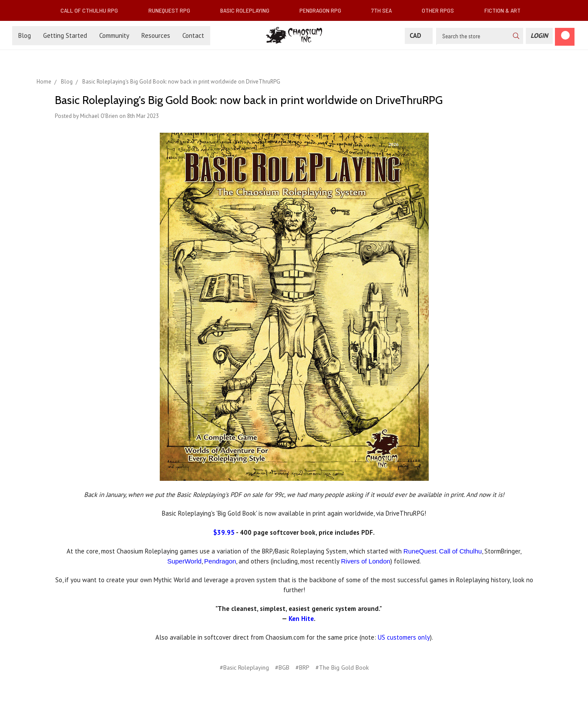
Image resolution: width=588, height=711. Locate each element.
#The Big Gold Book (342, 667)
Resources (156, 35)
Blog (25, 35)
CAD (419, 35)
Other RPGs (441, 10)
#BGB (282, 667)
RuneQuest (420, 551)
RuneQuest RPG (173, 10)
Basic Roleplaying (248, 10)
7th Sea (385, 10)
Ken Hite (301, 619)
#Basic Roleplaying (244, 667)
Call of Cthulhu (460, 551)
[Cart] (565, 37)
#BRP (302, 667)
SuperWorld (184, 561)
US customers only (404, 637)
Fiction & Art (506, 10)
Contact (193, 35)
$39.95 (224, 532)
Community (114, 35)
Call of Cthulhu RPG (93, 10)
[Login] (539, 36)
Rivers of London (365, 561)
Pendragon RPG (324, 10)
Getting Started (65, 35)
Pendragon (220, 561)
